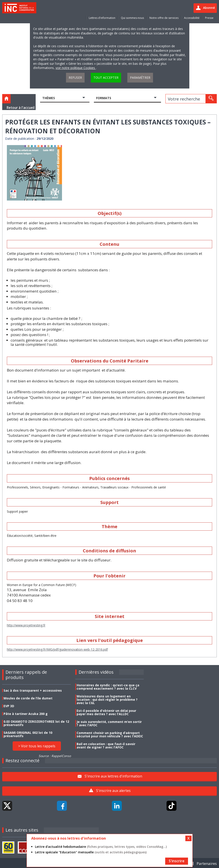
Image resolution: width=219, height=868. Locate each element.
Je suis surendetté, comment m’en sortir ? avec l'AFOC (109, 723)
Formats (104, 98)
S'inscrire (177, 861)
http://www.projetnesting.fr (26, 625)
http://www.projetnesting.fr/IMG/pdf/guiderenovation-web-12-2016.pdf (57, 649)
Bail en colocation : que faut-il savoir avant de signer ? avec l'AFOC (106, 746)
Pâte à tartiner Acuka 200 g (26, 714)
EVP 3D (9, 706)
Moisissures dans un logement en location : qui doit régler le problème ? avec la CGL (107, 700)
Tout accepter (106, 78)
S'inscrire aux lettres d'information (113, 776)
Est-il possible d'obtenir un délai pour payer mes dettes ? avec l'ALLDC (106, 712)
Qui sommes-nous (132, 18)
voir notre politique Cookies (76, 68)
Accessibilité (192, 18)
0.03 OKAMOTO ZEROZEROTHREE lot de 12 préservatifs (36, 723)
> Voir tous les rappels (37, 746)
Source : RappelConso (55, 756)
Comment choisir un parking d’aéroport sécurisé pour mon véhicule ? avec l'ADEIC (110, 734)
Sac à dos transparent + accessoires (33, 690)
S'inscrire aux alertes (113, 791)
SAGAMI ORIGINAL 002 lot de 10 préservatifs (28, 734)
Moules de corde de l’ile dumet (28, 698)
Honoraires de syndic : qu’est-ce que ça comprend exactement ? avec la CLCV (108, 687)
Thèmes (49, 98)
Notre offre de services (164, 18)
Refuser (75, 78)
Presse (209, 18)
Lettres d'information (102, 18)
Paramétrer (140, 78)
